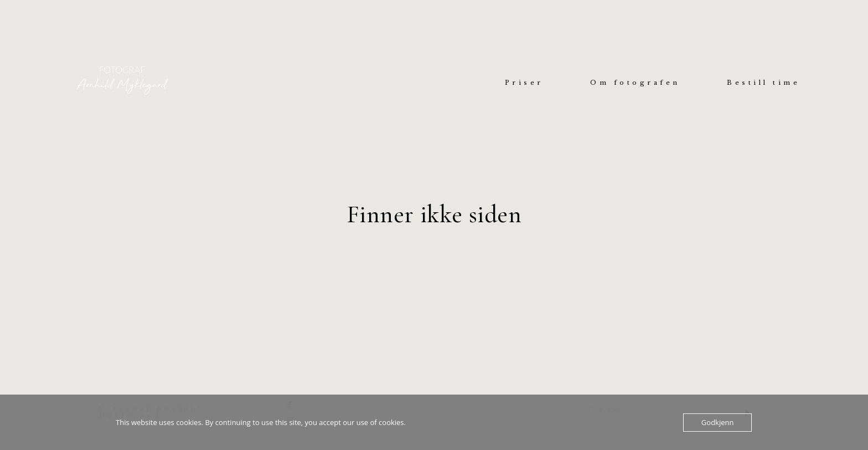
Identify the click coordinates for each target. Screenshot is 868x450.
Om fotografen (635, 83)
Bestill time (763, 83)
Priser (524, 83)
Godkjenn (718, 422)
